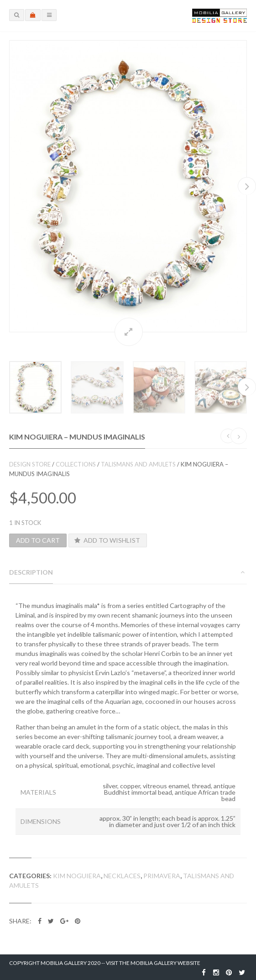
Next (247, 186)
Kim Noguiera (77, 876)
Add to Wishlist (107, 540)
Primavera (162, 876)
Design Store (30, 464)
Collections (76, 464)
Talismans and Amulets (138, 464)
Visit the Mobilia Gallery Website (153, 963)
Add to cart (38, 540)
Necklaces (122, 876)
